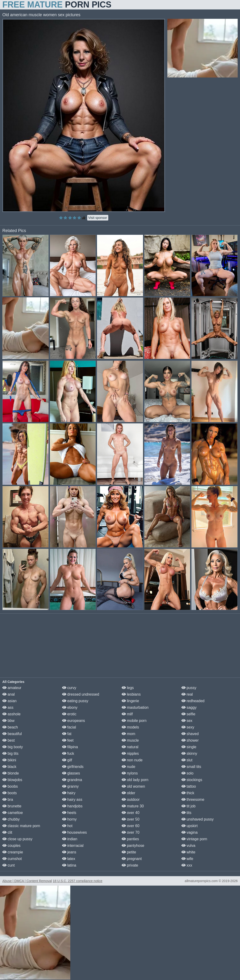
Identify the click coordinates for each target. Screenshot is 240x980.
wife (187, 859)
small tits (191, 767)
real (187, 694)
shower (190, 740)
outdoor (131, 800)
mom (128, 734)
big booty (13, 747)
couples (11, 846)
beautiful (12, 734)
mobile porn (134, 721)
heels (69, 813)
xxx (187, 865)
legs (128, 688)
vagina (190, 832)
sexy (188, 727)
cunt (9, 865)
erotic (69, 714)
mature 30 (133, 806)
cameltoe (13, 813)
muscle (130, 740)
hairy (69, 793)
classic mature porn (21, 826)
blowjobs (12, 780)
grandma (72, 780)
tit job (189, 806)
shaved (190, 734)
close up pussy (17, 839)
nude (128, 767)
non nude (132, 760)
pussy (189, 688)
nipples (130, 753)
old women (133, 786)
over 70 (131, 832)
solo (187, 773)
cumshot (12, 859)
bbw (8, 721)
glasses (71, 773)
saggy (189, 707)
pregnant (132, 859)
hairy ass (72, 800)
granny (70, 786)
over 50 (131, 819)
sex (187, 721)
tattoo (189, 786)
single (189, 747)
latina (69, 865)
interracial (73, 846)
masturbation (135, 707)
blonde (11, 773)
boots (10, 793)
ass (8, 707)
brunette (12, 806)
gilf (67, 760)
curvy (69, 688)
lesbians (131, 694)
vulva (188, 846)
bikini (9, 760)
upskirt (190, 826)
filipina (70, 747)
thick (188, 793)
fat (67, 734)
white (188, 852)
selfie (188, 714)
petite (129, 852)
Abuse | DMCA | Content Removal (27, 881)
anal (9, 694)
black (9, 767)
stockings (192, 780)
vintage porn (194, 839)
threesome (193, 800)
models (130, 727)
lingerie (130, 701)
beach (10, 727)
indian (70, 839)
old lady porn (135, 780)
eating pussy (75, 701)
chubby (11, 819)
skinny (189, 753)
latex (69, 859)
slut (187, 760)
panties (130, 839)
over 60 (131, 826)
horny (69, 819)
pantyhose (133, 846)
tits (186, 813)
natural (130, 747)
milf (127, 714)
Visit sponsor (98, 218)
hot (67, 826)
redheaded (193, 701)
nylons (130, 773)
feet (68, 740)
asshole (11, 714)
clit (7, 832)
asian (9, 701)
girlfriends (73, 767)
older (128, 793)
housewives (75, 832)
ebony (70, 707)
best (9, 740)
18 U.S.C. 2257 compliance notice (78, 881)
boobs (10, 786)
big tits (10, 753)
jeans (69, 852)
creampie (13, 852)
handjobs (72, 806)
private (130, 865)
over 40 (131, 813)
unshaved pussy (198, 819)
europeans (74, 721)
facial (69, 727)
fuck (68, 753)
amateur (12, 688)
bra (8, 800)
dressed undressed (81, 694)
